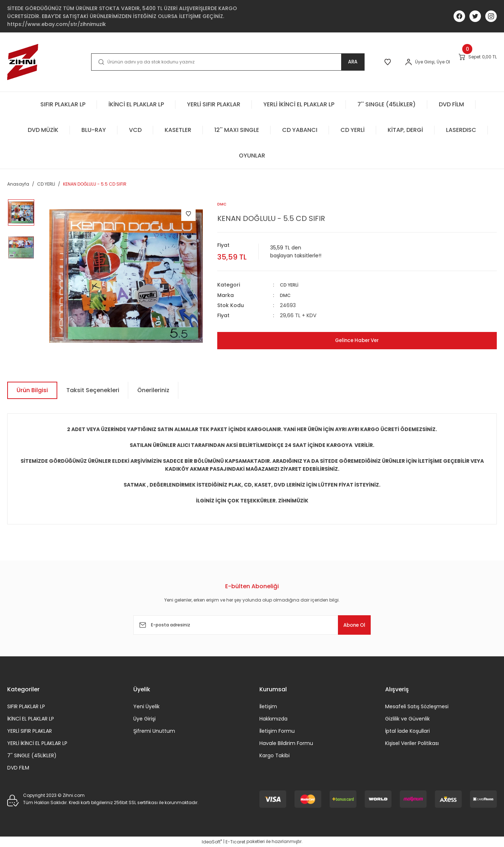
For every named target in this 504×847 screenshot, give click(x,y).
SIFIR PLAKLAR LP (26, 706)
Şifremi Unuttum (154, 731)
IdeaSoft (212, 842)
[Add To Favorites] (188, 214)
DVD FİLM (18, 768)
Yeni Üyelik (146, 706)
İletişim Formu (277, 731)
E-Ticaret (235, 842)
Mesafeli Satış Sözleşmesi (417, 706)
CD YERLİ (291, 285)
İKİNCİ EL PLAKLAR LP (31, 719)
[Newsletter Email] (252, 625)
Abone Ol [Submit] (349, 625)
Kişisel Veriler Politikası (412, 743)
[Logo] (23, 62)
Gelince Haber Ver (357, 340)
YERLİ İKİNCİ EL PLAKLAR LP (37, 743)
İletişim (268, 706)
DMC (286, 295)
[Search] (213, 62)
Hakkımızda (273, 719)
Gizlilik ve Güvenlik (407, 719)
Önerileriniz (153, 390)
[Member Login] (385, 62)
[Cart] (470, 62)
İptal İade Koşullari (407, 731)
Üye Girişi (144, 719)
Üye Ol (420, 62)
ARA (322, 62)
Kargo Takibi (275, 755)
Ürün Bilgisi (32, 390)
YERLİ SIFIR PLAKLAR (30, 731)
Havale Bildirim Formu (286, 743)
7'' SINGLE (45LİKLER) (32, 755)
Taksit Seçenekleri (93, 390)
